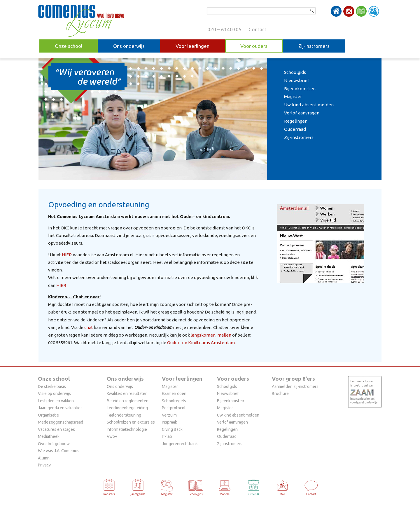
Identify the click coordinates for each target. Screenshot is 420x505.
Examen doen (174, 393)
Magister (293, 96)
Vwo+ (112, 436)
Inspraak (169, 422)
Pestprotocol (174, 408)
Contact (258, 29)
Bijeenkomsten (300, 89)
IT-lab (167, 436)
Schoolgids (295, 72)
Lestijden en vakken (56, 401)
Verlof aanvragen (302, 113)
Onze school (69, 46)
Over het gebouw (54, 444)
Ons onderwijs (129, 46)
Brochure (280, 393)
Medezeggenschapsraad (61, 422)
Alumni (44, 458)
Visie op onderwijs (54, 393)
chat (89, 327)
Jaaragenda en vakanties (60, 408)
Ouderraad (295, 129)
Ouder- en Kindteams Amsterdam (201, 343)
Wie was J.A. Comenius (59, 451)
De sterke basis (52, 386)
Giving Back (172, 429)
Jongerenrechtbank (180, 444)
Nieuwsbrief (297, 80)
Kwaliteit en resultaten (127, 393)
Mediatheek (49, 436)
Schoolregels (174, 401)
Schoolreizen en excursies (131, 422)
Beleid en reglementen (128, 401)
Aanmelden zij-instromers (295, 386)
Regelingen (296, 121)
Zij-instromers (314, 46)
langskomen (203, 335)
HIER (67, 255)
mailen (224, 335)
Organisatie (48, 415)
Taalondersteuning (124, 415)
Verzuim (169, 415)
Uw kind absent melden (309, 105)
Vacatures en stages (56, 429)
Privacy (44, 465)
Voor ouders (254, 46)
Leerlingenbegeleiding (127, 408)
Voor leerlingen (192, 46)
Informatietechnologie (127, 429)
